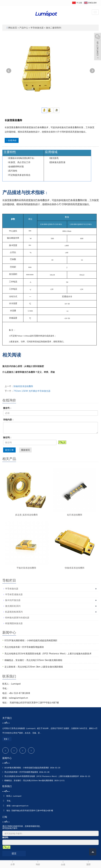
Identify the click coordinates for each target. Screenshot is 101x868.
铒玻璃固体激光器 (14, 623)
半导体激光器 (37, 28)
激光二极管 (14, 372)
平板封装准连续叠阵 (26, 568)
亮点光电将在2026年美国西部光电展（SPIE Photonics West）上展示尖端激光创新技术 (48, 654)
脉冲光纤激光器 (13, 600)
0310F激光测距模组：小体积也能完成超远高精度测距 (31, 640)
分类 (63, 863)
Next (92, 71)
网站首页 (13, 28)
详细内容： (9, 420)
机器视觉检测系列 (14, 612)
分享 (13, 863)
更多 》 (7, 739)
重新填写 (25, 450)
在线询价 (12, 140)
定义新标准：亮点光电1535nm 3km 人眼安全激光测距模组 (34, 667)
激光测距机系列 (13, 606)
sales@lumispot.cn (20, 806)
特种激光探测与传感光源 (17, 618)
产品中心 (24, 28)
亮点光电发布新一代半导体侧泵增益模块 (24, 647)
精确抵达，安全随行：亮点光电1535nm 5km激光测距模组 (33, 660)
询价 (38, 863)
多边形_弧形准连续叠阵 (26, 515)
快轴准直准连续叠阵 (23, 386)
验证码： (7, 437)
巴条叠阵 (31, 372)
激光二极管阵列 (53, 28)
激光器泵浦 (60, 162)
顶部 (88, 863)
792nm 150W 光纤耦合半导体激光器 (32, 391)
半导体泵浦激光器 (14, 594)
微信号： (7, 408)
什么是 (6, 372)
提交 (14, 853)
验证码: (5, 837)
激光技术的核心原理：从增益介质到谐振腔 (23, 366)
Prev (9, 71)
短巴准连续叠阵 (75, 515)
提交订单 (9, 450)
